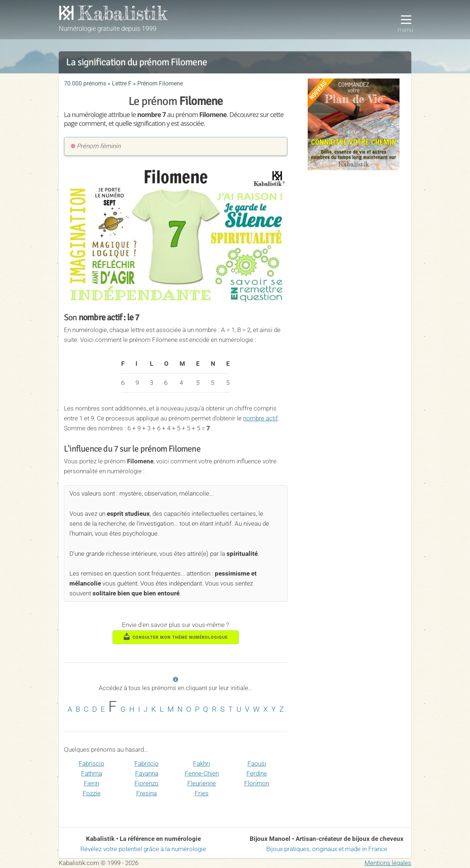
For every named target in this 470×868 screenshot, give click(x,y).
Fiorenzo (147, 783)
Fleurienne (202, 783)
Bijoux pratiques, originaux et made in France (327, 849)
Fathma (92, 773)
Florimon (257, 783)
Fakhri (202, 763)
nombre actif (261, 418)
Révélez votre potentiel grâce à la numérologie (143, 849)
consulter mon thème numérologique (176, 637)
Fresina (147, 793)
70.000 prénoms (85, 83)
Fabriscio (91, 763)
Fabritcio (147, 763)
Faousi (257, 763)
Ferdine (257, 773)
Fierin (91, 783)
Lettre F (122, 83)
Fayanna (147, 773)
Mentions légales (388, 863)
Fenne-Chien (202, 773)
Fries (202, 793)
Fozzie (92, 793)
